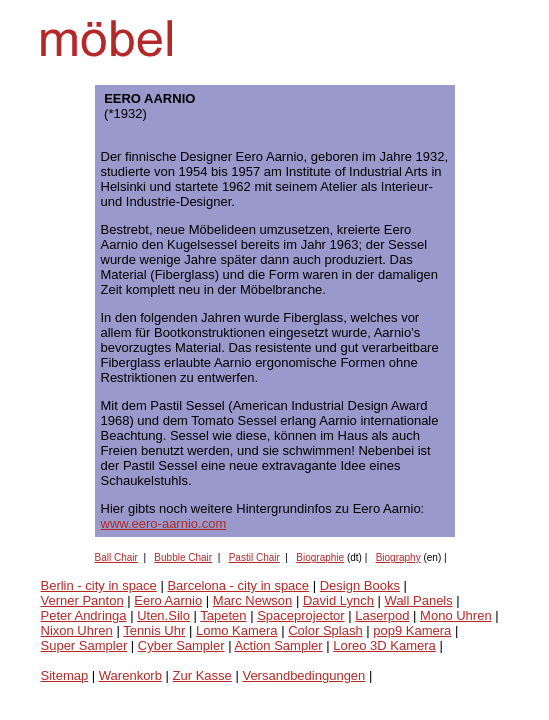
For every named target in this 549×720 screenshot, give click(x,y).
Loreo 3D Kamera (384, 645)
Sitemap (65, 675)
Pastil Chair (254, 557)
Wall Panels (419, 600)
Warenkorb (130, 675)
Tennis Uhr (154, 630)
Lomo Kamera (237, 630)
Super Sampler (84, 645)
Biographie (320, 557)
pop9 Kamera (412, 630)
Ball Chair (116, 557)
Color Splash (325, 630)
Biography (398, 557)
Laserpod (382, 615)
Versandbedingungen (303, 675)
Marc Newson (252, 600)
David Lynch (338, 600)
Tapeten (223, 615)
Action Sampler (278, 645)
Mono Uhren (456, 615)
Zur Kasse (202, 675)
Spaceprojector (300, 615)
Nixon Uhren (77, 630)
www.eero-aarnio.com (164, 523)
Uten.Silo (163, 615)
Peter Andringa (84, 615)
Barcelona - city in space (238, 585)
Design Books (360, 585)
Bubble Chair (183, 557)
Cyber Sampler (181, 645)
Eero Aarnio (168, 600)
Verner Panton (82, 600)
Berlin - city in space (99, 585)
